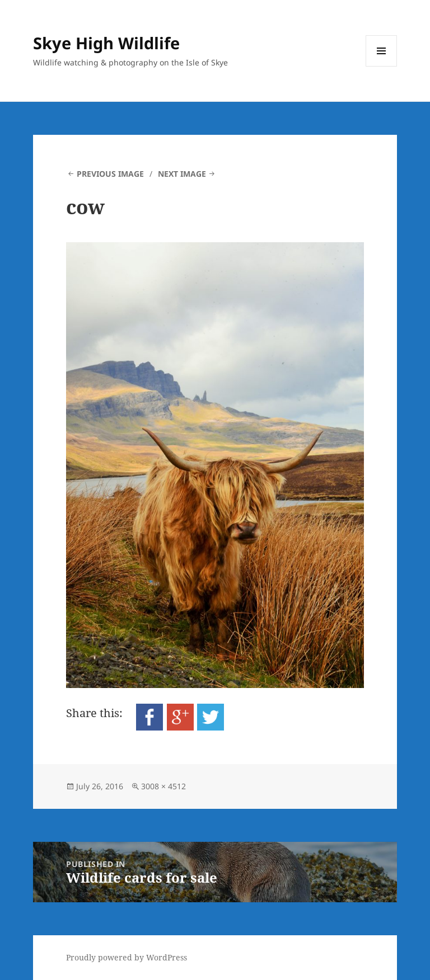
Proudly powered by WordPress (127, 957)
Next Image (182, 174)
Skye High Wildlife (106, 43)
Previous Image (110, 174)
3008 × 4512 (163, 786)
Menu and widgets (382, 66)
